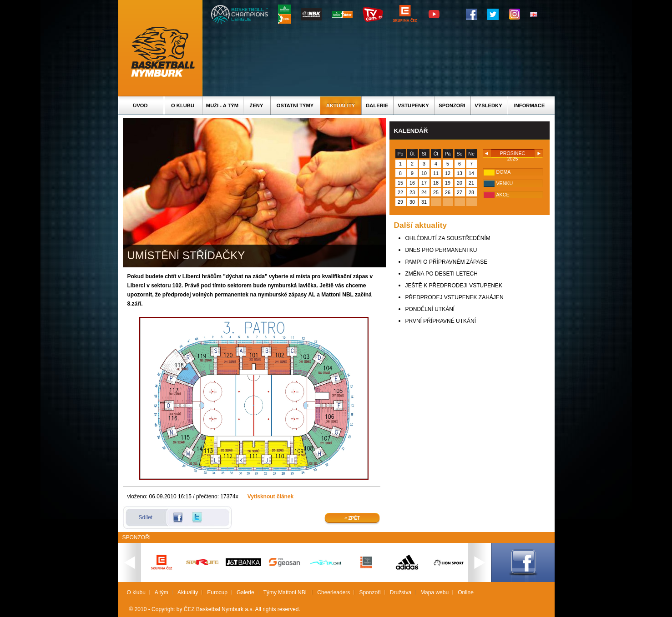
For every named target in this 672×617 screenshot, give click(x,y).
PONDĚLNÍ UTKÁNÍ (430, 309)
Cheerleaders (333, 592)
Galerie (377, 105)
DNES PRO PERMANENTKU (441, 250)
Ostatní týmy (295, 105)
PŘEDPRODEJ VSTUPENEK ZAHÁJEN (455, 297)
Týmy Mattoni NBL (286, 592)
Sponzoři (452, 105)
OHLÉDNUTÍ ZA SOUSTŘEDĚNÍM (448, 238)
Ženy (257, 105)
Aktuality (341, 105)
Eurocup (217, 592)
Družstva (401, 592)
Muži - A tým (222, 105)
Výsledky (488, 105)
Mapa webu (435, 592)
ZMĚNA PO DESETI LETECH (442, 274)
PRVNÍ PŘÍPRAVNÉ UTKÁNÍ (441, 321)
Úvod (140, 105)
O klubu (183, 105)
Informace (530, 105)
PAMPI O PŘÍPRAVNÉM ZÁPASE (447, 262)
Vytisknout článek (271, 497)
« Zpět (352, 518)
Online (466, 592)
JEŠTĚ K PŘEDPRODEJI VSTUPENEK (454, 286)
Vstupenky (413, 105)
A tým (162, 592)
